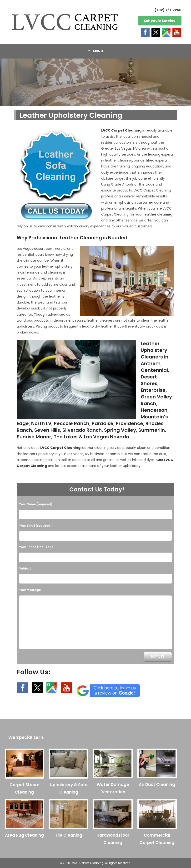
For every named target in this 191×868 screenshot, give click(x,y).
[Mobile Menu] (95, 51)
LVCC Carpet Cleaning (121, 130)
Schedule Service (160, 21)
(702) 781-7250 (168, 10)
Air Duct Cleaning (157, 785)
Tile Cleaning (69, 835)
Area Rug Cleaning (24, 835)
